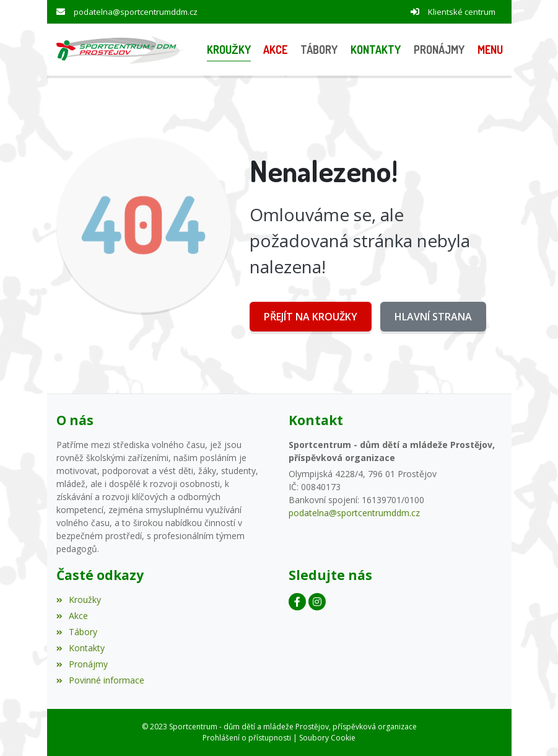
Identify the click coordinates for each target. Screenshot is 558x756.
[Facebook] (297, 602)
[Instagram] (317, 602)
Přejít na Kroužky (311, 317)
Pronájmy (82, 664)
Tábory (77, 632)
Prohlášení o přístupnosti (247, 738)
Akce (72, 616)
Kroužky (79, 600)
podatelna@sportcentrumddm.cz (136, 12)
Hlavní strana (433, 317)
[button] (490, 50)
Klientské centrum (462, 12)
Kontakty (81, 648)
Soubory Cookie (327, 738)
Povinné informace (100, 680)
